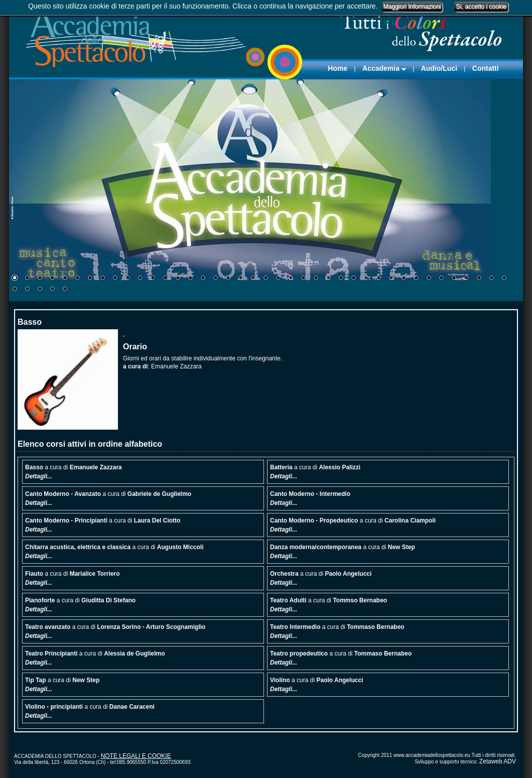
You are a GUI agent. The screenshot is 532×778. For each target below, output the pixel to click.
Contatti (486, 68)
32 (404, 279)
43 (40, 290)
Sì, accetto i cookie (481, 7)
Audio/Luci (439, 68)
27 (341, 279)
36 (454, 279)
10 (127, 279)
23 (291, 279)
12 (153, 279)
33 (416, 279)
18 (228, 279)
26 (328, 279)
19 (240, 279)
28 (353, 279)
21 (265, 279)
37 (466, 279)
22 (278, 279)
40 (504, 279)
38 (479, 279)
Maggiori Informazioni (412, 7)
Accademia (384, 68)
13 (165, 279)
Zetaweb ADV (498, 761)
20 (253, 279)
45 (65, 290)
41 (15, 290)
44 (52, 290)
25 (316, 279)
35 (441, 279)
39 (491, 279)
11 (140, 279)
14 (178, 279)
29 (366, 279)
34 (429, 279)
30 (378, 279)
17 (215, 279)
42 (27, 290)
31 (391, 279)
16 (203, 279)
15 (190, 279)
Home (338, 68)
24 (303, 279)
